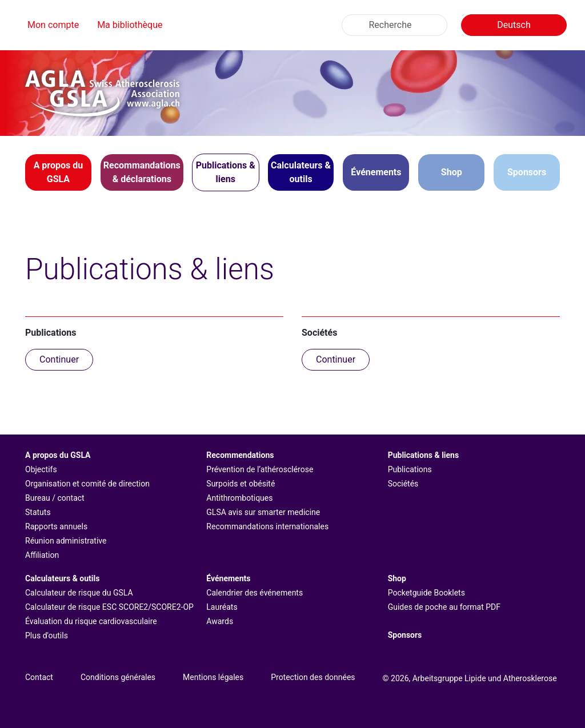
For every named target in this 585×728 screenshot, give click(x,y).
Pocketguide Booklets (426, 593)
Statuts (38, 512)
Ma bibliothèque (130, 25)
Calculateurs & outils (62, 578)
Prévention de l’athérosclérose (260, 469)
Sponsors (527, 172)
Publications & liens (424, 455)
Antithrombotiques (239, 498)
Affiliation (42, 555)
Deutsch (514, 25)
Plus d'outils (47, 636)
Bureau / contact (55, 498)
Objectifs (41, 469)
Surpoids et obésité (241, 484)
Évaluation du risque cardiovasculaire (91, 621)
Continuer (59, 359)
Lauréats (222, 607)
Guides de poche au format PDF (444, 607)
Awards (220, 621)
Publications (410, 469)
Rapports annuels (56, 526)
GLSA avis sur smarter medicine (263, 512)
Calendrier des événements (255, 593)
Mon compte (53, 25)
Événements (228, 578)
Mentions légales (213, 677)
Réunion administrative (66, 541)
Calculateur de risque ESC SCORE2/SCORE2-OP (109, 607)
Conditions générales (118, 677)
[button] (58, 172)
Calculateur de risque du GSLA (79, 593)
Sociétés (403, 484)
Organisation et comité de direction (87, 484)
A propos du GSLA (58, 455)
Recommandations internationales (267, 526)
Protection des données (313, 677)
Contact (39, 677)
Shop (452, 172)
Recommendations (240, 455)
